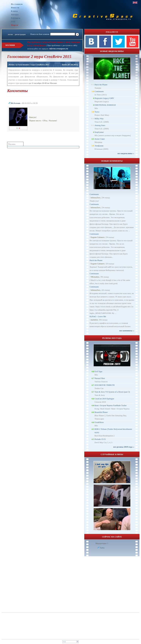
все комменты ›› (127, 331)
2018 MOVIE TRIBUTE (105, 385)
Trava (97, 112)
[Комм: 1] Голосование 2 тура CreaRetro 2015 (29, 65)
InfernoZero (96, 198)
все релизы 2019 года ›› (124, 447)
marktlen (94, 320)
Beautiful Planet (101, 412)
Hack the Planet (101, 85)
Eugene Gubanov (98, 237)
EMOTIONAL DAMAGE (105, 105)
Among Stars (100, 125)
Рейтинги (16, 18)
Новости (15, 8)
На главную (17, 4)
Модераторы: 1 (102, 543)
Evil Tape (98, 371)
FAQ (13, 22)
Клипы (14, 11)
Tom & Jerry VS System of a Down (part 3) (112, 392)
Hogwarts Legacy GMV (104, 98)
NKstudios (95, 277)
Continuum (99, 91)
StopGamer (99, 132)
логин (10, 34)
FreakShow (99, 422)
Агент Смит (100, 139)
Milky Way (99, 118)
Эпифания (99, 146)
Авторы (15, 15)
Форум (15, 25)
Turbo (64, 65)
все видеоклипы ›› (126, 153)
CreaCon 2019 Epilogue (104, 399)
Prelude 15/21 (100, 439)
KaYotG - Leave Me (98, 316)
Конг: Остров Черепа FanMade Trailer (111, 405)
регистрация (20, 34)
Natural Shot (100, 378)
